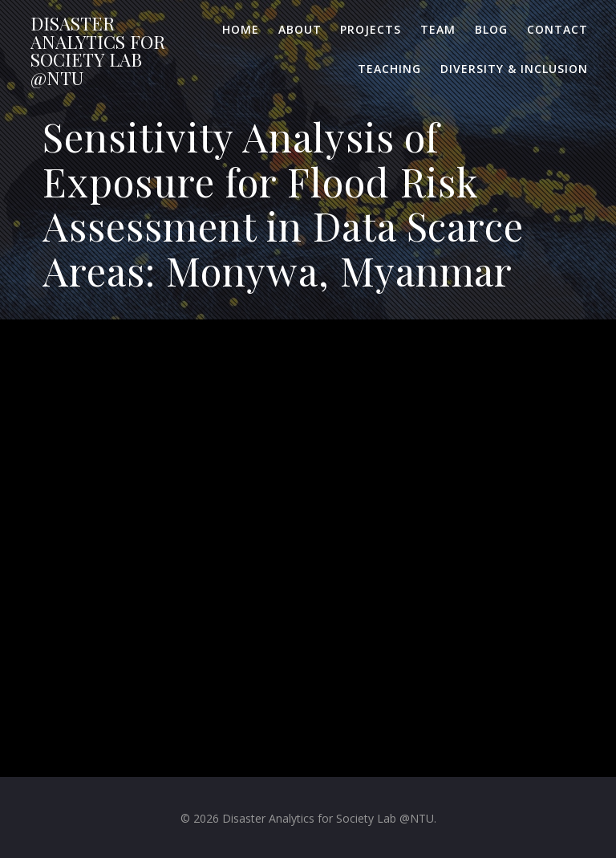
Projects (371, 29)
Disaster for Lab (98, 51)
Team (438, 29)
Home (241, 29)
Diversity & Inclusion (514, 69)
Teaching (389, 69)
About (300, 29)
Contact (557, 29)
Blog (491, 29)
